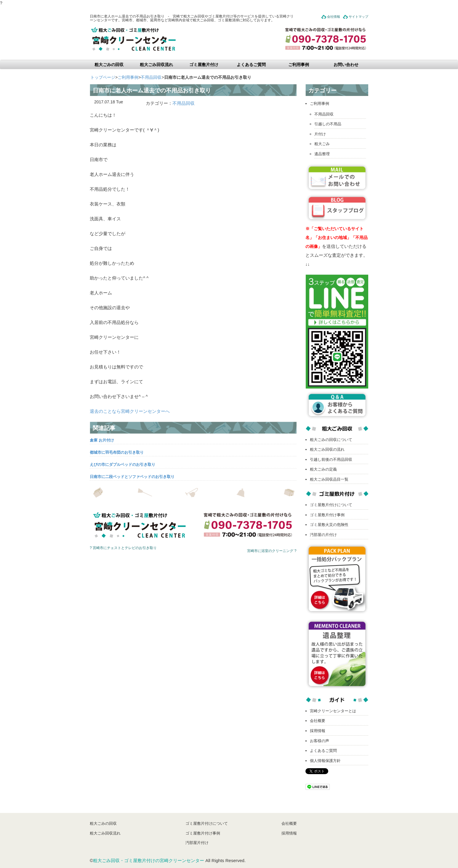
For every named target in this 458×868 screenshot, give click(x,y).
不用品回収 (151, 77)
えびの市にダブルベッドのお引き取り (122, 465)
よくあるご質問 (251, 65)
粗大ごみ (322, 144)
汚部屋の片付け (323, 535)
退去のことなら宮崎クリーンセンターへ (130, 411)
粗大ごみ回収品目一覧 (329, 479)
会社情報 (334, 17)
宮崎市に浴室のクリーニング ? (272, 551)
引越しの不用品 (328, 124)
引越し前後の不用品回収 (331, 459)
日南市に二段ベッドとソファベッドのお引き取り (132, 477)
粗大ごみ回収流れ (156, 65)
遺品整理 (322, 154)
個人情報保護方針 (325, 761)
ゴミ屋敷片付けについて (331, 505)
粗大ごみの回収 (109, 65)
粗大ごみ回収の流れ (327, 449)
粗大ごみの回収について (331, 440)
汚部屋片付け (197, 843)
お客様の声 (320, 741)
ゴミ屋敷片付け (204, 65)
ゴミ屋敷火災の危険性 (329, 525)
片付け (320, 134)
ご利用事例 (299, 65)
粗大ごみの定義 (323, 469)
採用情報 (318, 731)
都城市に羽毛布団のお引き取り (117, 452)
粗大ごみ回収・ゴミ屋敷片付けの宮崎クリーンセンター (149, 860)
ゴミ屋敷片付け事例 (327, 515)
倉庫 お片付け (102, 440)
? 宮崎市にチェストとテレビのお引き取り (123, 548)
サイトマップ (358, 17)
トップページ (103, 77)
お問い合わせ (346, 65)
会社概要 (318, 721)
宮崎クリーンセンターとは (333, 711)
